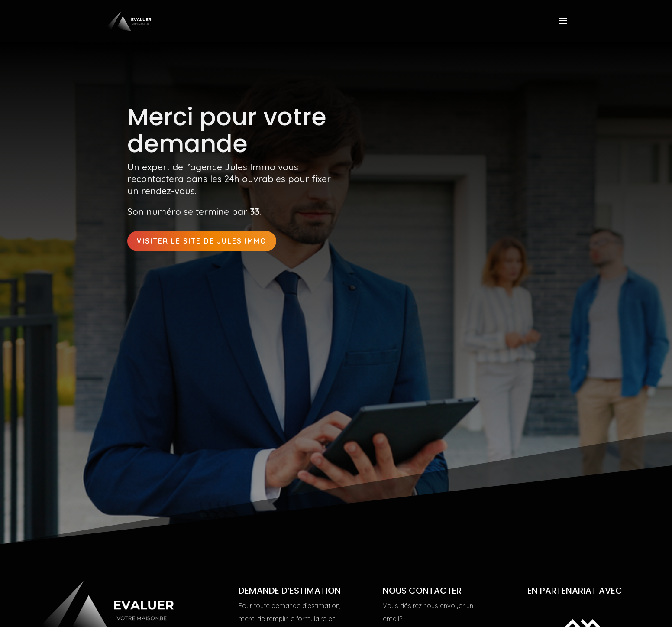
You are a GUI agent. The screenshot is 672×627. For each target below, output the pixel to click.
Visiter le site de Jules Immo (202, 241)
